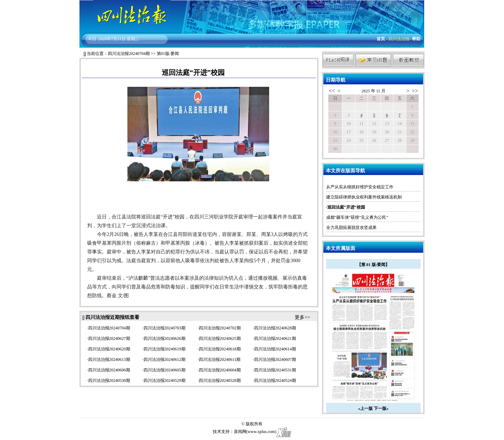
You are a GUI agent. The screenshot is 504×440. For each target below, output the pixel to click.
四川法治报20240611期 (220, 359)
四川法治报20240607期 (275, 359)
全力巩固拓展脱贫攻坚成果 (351, 228)
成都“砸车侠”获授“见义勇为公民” (357, 217)
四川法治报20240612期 (164, 359)
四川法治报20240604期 (220, 370)
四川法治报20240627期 (109, 338)
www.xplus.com (261, 432)
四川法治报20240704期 (129, 54)
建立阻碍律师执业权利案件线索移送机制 (364, 197)
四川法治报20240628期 (275, 328)
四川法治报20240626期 (164, 338)
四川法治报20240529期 (164, 380)
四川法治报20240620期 (109, 349)
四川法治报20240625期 (220, 338)
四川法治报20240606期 (109, 370)
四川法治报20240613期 (109, 359)
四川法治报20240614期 (275, 349)
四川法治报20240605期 (164, 370)
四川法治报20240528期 (220, 380)
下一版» (381, 408)
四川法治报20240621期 (275, 338)
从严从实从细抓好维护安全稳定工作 (360, 187)
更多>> (302, 317)
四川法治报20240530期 (109, 380)
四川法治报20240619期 (164, 349)
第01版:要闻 (168, 54)
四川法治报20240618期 (220, 349)
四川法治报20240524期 (275, 380)
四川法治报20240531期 (275, 370)
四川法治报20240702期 (220, 328)
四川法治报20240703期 (164, 328)
